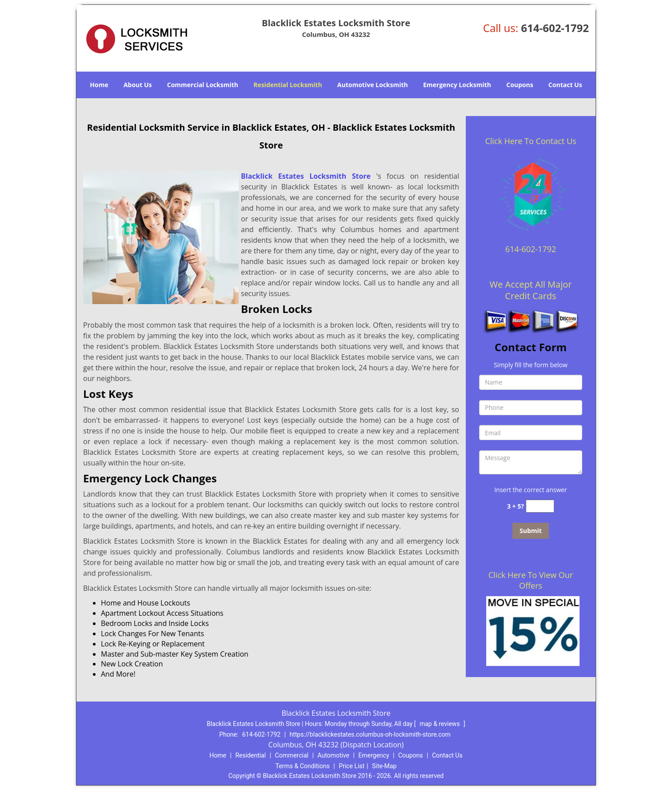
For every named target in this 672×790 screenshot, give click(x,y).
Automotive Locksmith (373, 85)
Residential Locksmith (288, 85)
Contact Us (565, 85)
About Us (138, 85)
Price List (352, 766)
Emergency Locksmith (457, 85)
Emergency (374, 755)
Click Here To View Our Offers (531, 580)
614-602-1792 (555, 28)
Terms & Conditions (303, 766)
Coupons (520, 85)
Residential (250, 755)
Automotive (333, 755)
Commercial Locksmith (203, 85)
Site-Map (384, 766)
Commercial (292, 755)
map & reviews (440, 724)
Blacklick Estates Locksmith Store (306, 176)
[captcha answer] (540, 506)
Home (99, 85)
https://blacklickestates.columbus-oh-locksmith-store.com (370, 734)
